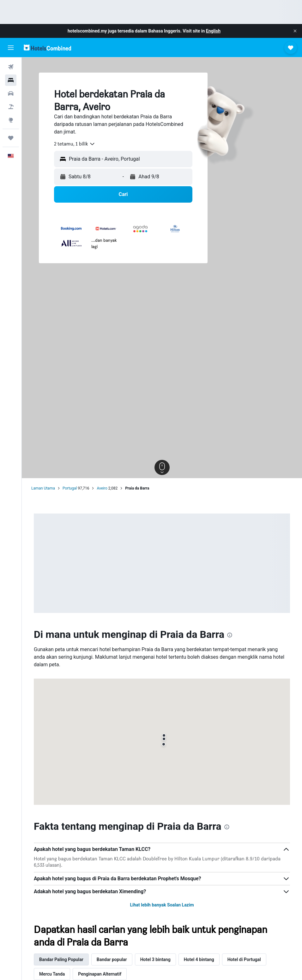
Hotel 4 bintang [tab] (199, 959)
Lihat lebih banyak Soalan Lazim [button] (162, 905)
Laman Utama (43, 488)
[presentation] (230, 635)
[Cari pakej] (11, 107)
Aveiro (102, 488)
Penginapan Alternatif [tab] (100, 974)
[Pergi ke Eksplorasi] (11, 120)
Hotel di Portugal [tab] (244, 959)
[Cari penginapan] (11, 80)
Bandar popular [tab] (112, 959)
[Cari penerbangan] (11, 67)
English (213, 31)
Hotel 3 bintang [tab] (155, 959)
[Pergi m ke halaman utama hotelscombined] (47, 48)
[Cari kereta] (11, 93)
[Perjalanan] (11, 138)
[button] (295, 31)
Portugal (70, 488)
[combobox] (75, 144)
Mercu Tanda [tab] (52, 974)
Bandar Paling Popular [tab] (61, 959)
